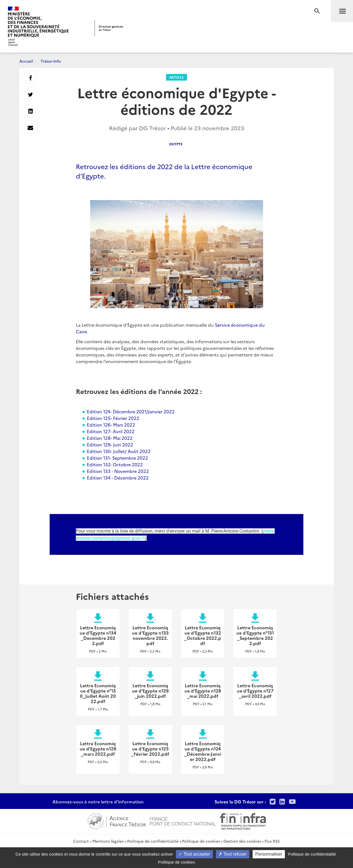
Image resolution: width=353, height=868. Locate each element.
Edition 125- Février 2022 (113, 418)
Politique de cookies (201, 841)
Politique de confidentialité (153, 841)
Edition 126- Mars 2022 (111, 425)
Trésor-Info (51, 61)
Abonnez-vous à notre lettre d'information (98, 802)
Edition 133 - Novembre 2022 (118, 471)
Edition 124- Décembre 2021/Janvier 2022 (131, 411)
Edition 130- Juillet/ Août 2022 (119, 451)
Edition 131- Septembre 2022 (117, 458)
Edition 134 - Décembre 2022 (118, 478)
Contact (81, 841)
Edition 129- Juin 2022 (110, 444)
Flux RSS (272, 841)
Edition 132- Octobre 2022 (115, 464)
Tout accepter (194, 854)
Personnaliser (269, 854)
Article (176, 77)
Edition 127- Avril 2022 (111, 431)
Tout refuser (233, 854)
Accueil (26, 61)
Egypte (176, 144)
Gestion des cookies (242, 841)
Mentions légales (108, 841)
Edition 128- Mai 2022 (110, 438)
